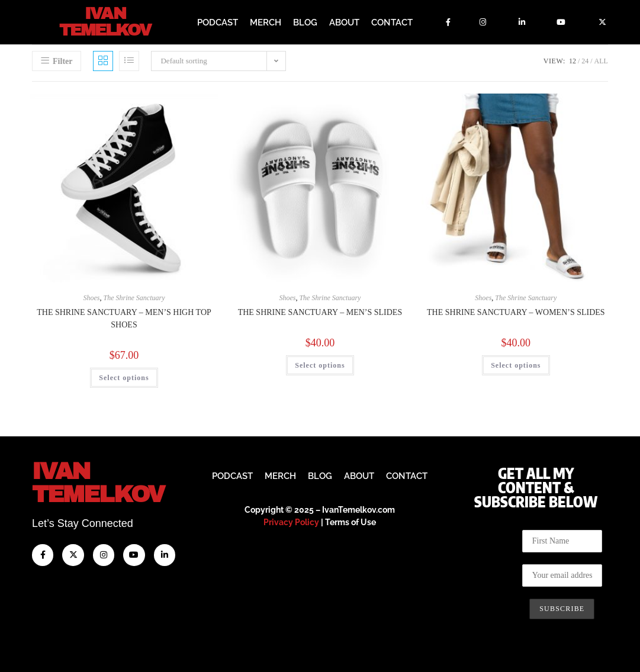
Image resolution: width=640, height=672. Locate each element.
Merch (266, 22)
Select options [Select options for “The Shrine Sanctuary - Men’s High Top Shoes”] (124, 377)
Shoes (92, 297)
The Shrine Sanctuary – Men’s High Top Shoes (124, 317)
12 (573, 60)
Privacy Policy (291, 522)
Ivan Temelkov (105, 22)
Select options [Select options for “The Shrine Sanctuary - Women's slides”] (516, 364)
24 (585, 60)
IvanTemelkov (98, 482)
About (344, 22)
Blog (305, 22)
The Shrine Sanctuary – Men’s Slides (320, 311)
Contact (392, 22)
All (601, 60)
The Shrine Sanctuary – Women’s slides (516, 311)
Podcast (218, 22)
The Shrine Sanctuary (134, 297)
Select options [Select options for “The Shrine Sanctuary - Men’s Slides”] (320, 364)
